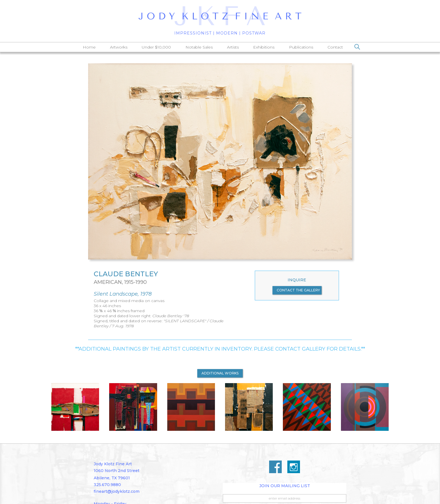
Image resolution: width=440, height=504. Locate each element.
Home (89, 47)
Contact (335, 47)
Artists (233, 47)
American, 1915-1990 (120, 282)
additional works (220, 373)
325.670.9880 (107, 485)
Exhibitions (264, 47)
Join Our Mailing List (285, 486)
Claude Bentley (126, 274)
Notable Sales (199, 47)
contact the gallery (298, 290)
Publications (301, 47)
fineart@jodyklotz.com (117, 491)
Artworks (119, 47)
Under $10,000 (156, 47)
